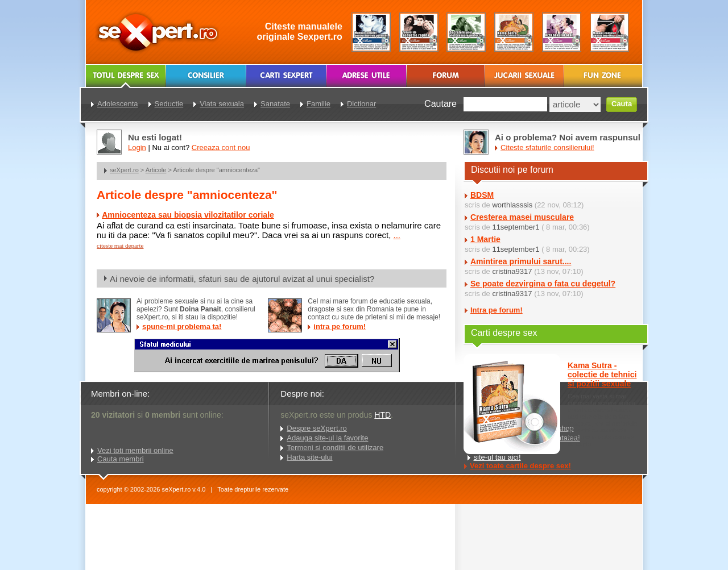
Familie (318, 104)
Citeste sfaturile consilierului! (547, 147)
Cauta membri (121, 459)
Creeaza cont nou (221, 147)
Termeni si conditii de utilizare (335, 448)
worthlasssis (512, 205)
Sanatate (275, 104)
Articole (156, 170)
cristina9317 (512, 271)
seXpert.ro (124, 170)
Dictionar (361, 104)
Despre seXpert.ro (317, 428)
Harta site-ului (309, 457)
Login (137, 147)
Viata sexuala (222, 104)
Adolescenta (118, 104)
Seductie (169, 104)
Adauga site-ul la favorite (327, 438)
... (397, 235)
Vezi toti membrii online (135, 450)
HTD (382, 415)
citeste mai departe (120, 246)
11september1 (516, 227)
